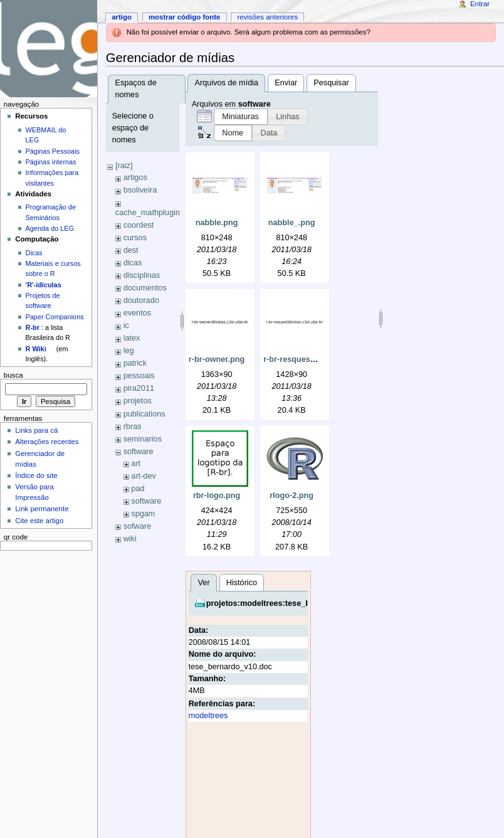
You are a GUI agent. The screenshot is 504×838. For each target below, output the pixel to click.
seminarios (143, 439)
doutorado (141, 300)
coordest (139, 225)
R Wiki (36, 349)
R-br (33, 327)
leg (129, 351)
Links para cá (36, 430)
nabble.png (217, 223)
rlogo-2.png (291, 496)
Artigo (122, 17)
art (136, 464)
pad (138, 489)
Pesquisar (331, 83)
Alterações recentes (47, 442)
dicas (133, 263)
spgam (143, 514)
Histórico (242, 583)
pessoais (139, 376)
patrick (135, 363)
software (139, 452)
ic (126, 326)
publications (144, 414)
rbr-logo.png (217, 496)
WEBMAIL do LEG (46, 135)
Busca (13, 375)
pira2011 (139, 388)
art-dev (144, 476)
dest (131, 250)
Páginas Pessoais (53, 151)
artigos (135, 178)
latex (132, 338)
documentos (145, 288)
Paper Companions (55, 317)
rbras (133, 427)
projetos (138, 401)
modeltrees (208, 716)
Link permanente (42, 509)
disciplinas (142, 275)
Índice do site (36, 475)
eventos (137, 313)
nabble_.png (292, 223)
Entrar (480, 4)
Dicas (34, 253)
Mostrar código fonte (185, 17)
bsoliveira (140, 190)
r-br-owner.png (217, 359)
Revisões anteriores (267, 17)
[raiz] (124, 166)
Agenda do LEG (50, 228)
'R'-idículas (44, 285)
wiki (130, 539)
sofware (137, 526)
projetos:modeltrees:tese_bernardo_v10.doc (290, 603)
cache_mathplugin (148, 213)
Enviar (286, 83)
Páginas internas (51, 162)
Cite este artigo (39, 521)
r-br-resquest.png (297, 359)
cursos (135, 238)
